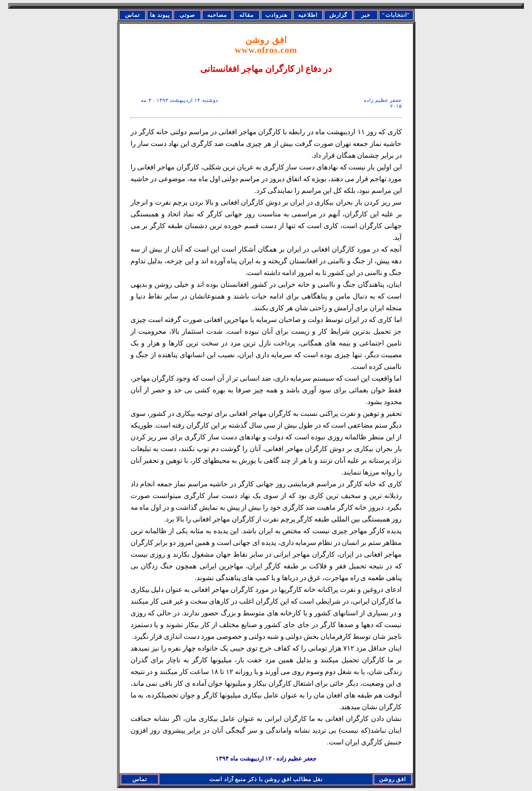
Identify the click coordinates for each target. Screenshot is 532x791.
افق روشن (266, 45)
